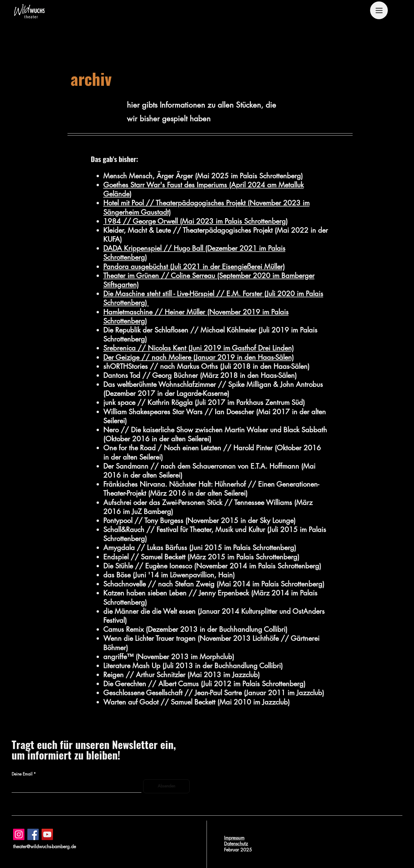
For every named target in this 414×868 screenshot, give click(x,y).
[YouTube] (47, 834)
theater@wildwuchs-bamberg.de (45, 847)
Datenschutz (236, 844)
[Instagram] (19, 834)
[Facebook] (33, 834)
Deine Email (22, 774)
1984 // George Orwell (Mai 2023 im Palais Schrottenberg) (196, 221)
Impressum (234, 838)
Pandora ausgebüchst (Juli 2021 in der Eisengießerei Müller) (194, 267)
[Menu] (379, 10)
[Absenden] (166, 786)
